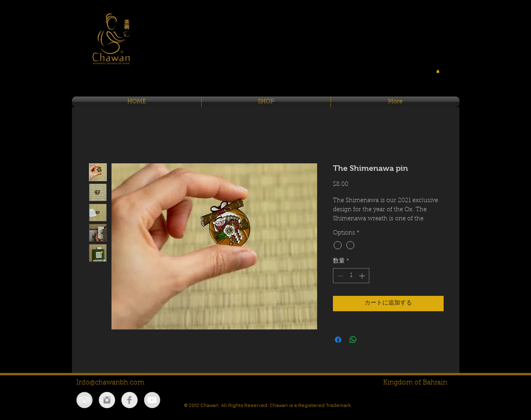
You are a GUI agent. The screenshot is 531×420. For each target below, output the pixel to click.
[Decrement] (339, 276)
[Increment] (363, 276)
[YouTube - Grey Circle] (152, 400)
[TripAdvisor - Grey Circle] (84, 400)
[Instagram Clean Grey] (107, 400)
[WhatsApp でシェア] (353, 340)
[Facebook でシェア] (338, 340)
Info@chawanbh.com (110, 383)
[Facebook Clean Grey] (129, 400)
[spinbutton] (351, 276)
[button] (438, 71)
